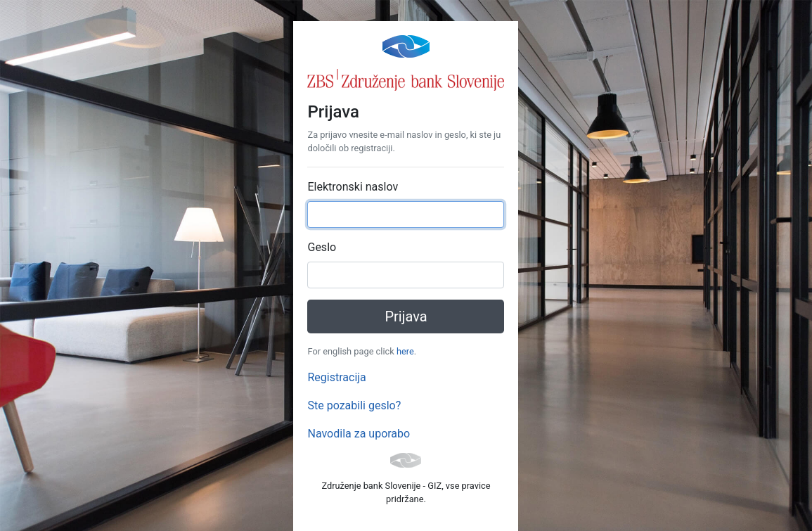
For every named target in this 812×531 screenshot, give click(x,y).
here (405, 351)
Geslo (322, 247)
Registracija (336, 377)
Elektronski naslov (353, 187)
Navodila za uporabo (359, 434)
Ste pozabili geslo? (354, 405)
